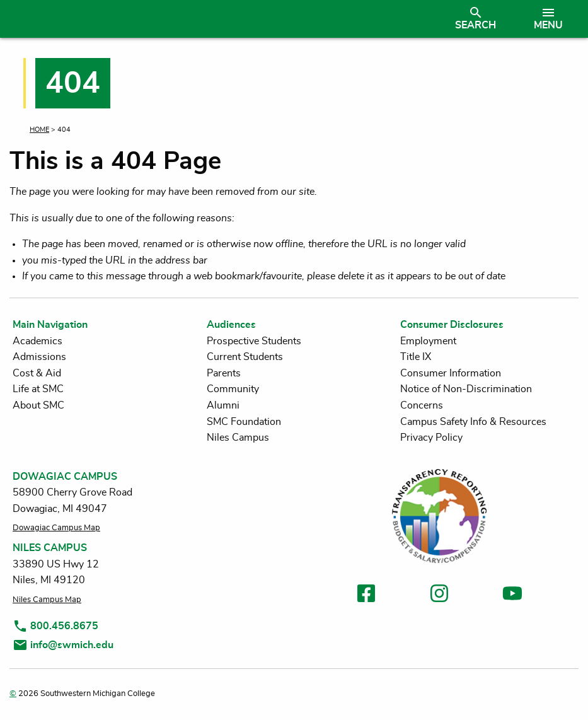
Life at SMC (38, 389)
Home (39, 130)
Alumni (223, 405)
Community (233, 389)
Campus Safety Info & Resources (473, 422)
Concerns (422, 405)
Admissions (39, 357)
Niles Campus (238, 438)
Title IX (416, 357)
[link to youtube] (512, 595)
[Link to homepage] (224, 19)
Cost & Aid (37, 373)
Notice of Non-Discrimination (466, 389)
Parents (224, 373)
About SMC (38, 405)
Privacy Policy (431, 438)
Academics (37, 341)
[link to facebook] (366, 595)
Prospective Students (254, 341)
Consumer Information (451, 373)
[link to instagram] (439, 595)
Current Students (245, 357)
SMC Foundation (244, 422)
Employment (428, 341)
